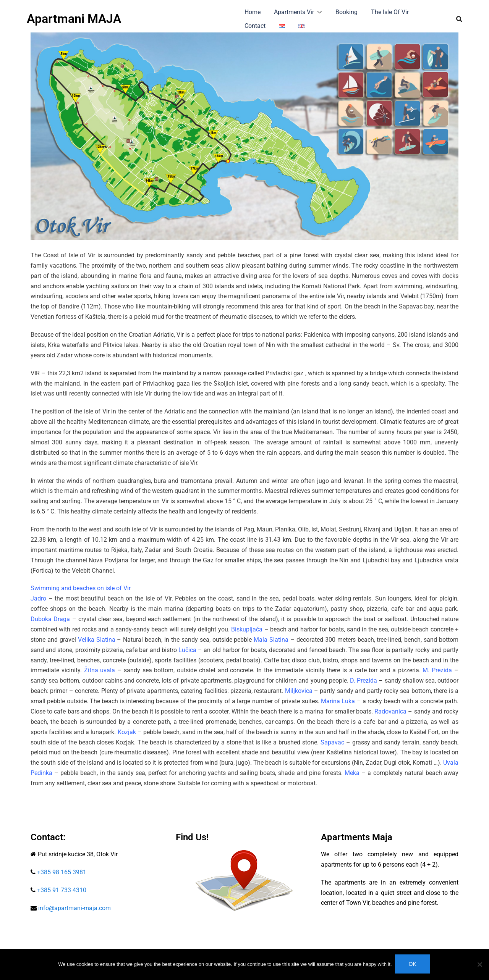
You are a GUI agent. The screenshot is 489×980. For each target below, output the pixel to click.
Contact (255, 26)
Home (253, 12)
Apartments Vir (294, 12)
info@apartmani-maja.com (74, 908)
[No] (479, 965)
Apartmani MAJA (74, 19)
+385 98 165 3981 (62, 872)
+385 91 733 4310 (61, 890)
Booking (347, 12)
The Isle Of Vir (390, 12)
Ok (413, 965)
